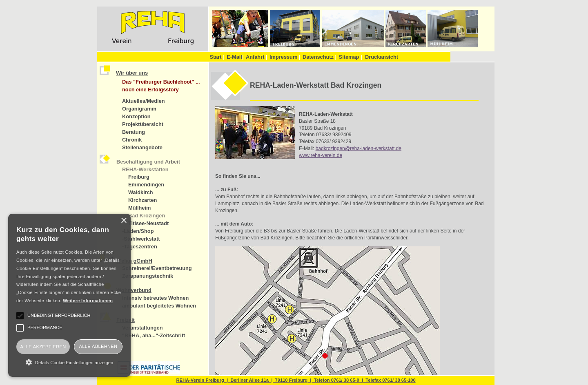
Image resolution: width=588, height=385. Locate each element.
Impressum (285, 57)
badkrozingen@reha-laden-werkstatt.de (359, 148)
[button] (69, 362)
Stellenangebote (142, 147)
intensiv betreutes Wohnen (155, 298)
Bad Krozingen (147, 216)
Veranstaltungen (143, 328)
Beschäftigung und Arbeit (148, 162)
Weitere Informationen (88, 301)
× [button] (124, 221)
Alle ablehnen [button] (98, 346)
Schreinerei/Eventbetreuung (157, 268)
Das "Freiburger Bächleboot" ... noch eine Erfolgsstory (161, 86)
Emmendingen (146, 185)
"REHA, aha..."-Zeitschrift (154, 335)
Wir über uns (132, 73)
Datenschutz (320, 57)
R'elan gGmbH (134, 261)
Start (217, 57)
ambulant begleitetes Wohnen (159, 306)
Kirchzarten (143, 200)
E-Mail (235, 57)
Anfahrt (257, 57)
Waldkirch (141, 192)
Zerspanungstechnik (148, 276)
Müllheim (139, 208)
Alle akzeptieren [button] (43, 347)
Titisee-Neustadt (148, 223)
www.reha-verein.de (321, 155)
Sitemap (349, 57)
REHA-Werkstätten (145, 169)
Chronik (132, 140)
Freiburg (139, 177)
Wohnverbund (134, 290)
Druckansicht (382, 57)
